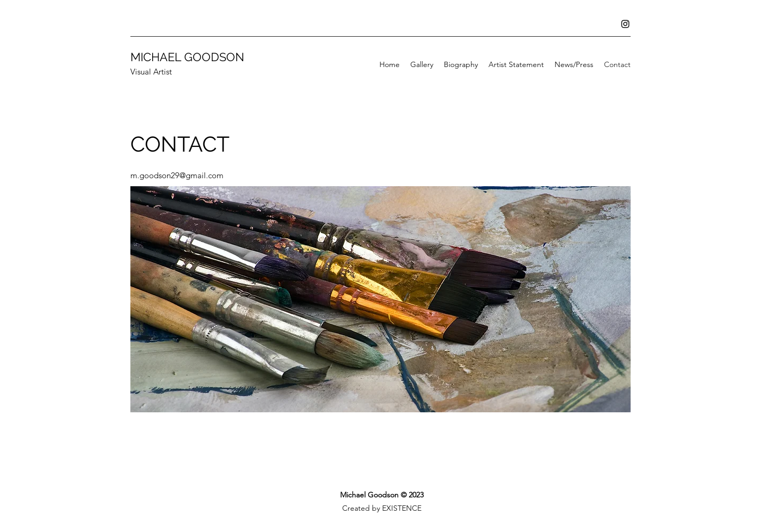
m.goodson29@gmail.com (177, 175)
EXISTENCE (402, 508)
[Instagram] (625, 24)
